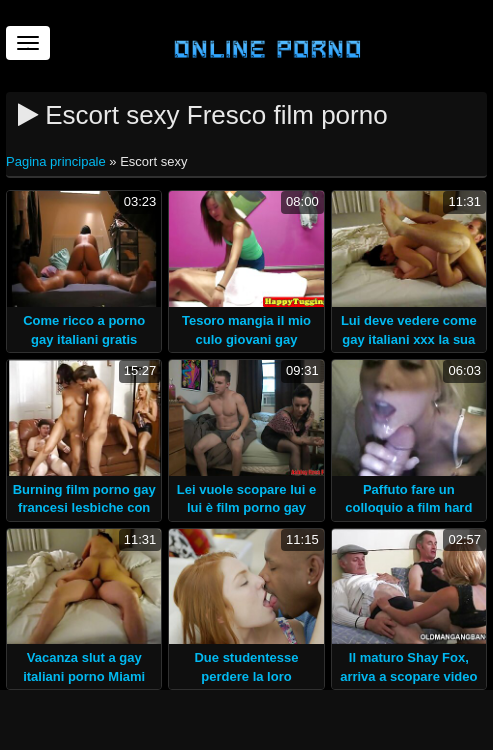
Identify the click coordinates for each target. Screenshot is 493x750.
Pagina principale (57, 161)
